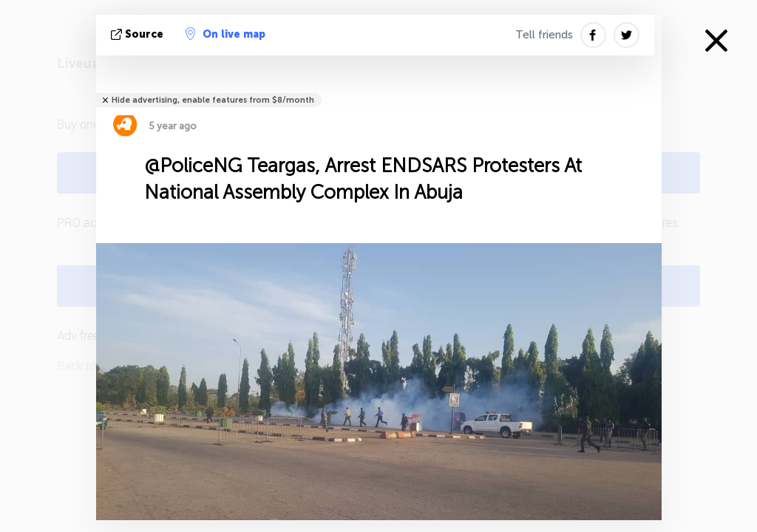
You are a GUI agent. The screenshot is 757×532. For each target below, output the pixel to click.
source (139, 34)
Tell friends (544, 35)
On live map (225, 34)
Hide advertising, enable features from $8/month (213, 100)
